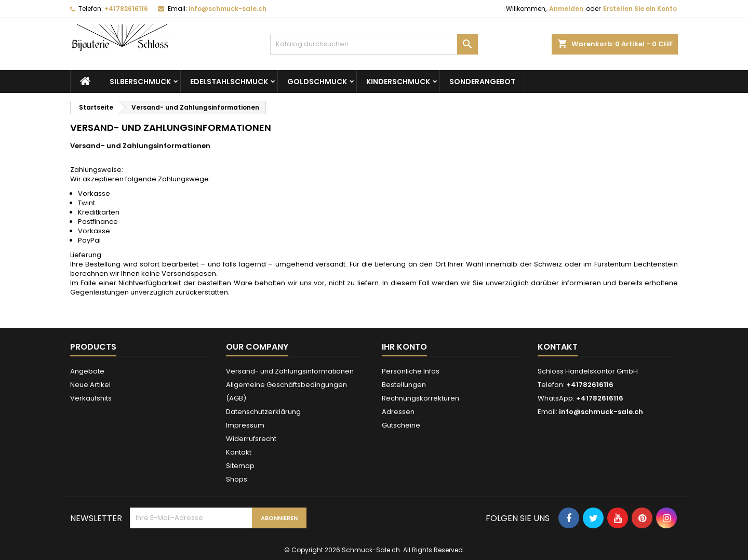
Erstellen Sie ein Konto (640, 9)
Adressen (398, 412)
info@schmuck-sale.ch (228, 9)
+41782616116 (126, 9)
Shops (237, 479)
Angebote (87, 371)
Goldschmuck (317, 82)
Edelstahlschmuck (229, 82)
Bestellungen (404, 385)
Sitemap (240, 466)
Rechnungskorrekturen (420, 398)
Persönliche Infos (411, 371)
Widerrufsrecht (251, 439)
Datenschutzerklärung (263, 412)
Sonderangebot (482, 82)
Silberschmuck (140, 82)
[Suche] (374, 44)
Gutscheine (401, 425)
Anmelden (566, 9)
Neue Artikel (90, 385)
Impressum (245, 425)
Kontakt (239, 452)
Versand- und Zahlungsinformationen (290, 371)
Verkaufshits (91, 398)
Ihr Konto (404, 347)
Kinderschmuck (398, 82)
